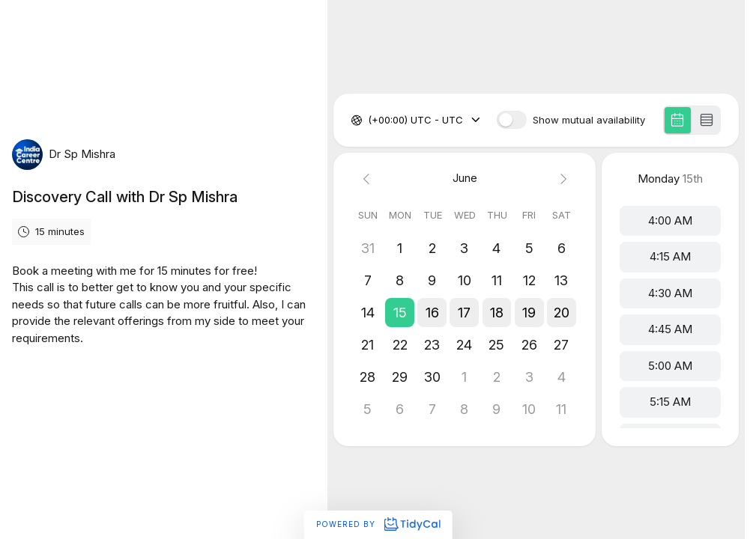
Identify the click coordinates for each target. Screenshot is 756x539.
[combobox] (369, 121)
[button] (400, 313)
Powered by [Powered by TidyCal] (378, 524)
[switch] (512, 120)
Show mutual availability (589, 120)
